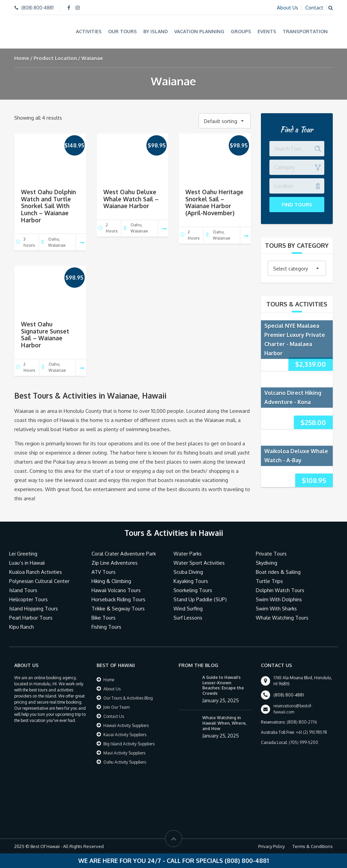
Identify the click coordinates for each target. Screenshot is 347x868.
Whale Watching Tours (282, 618)
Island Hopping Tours (34, 609)
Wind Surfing (188, 609)
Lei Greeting (23, 554)
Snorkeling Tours (193, 590)
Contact (314, 8)
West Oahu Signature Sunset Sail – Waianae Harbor (45, 335)
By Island (156, 31)
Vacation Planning (199, 31)
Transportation (305, 31)
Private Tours (271, 554)
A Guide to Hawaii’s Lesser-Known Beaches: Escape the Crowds (223, 685)
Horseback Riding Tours (118, 599)
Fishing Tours (106, 627)
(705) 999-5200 (303, 742)
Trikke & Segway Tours (118, 609)
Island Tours (23, 590)
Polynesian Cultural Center (39, 581)
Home (22, 58)
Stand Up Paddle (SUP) (200, 599)
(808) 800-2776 (302, 722)
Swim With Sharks (276, 609)
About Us (288, 8)
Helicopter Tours (28, 599)
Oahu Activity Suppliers (125, 762)
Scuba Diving (188, 572)
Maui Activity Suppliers (124, 753)
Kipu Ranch (22, 627)
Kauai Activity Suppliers (125, 735)
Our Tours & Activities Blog (128, 698)
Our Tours (123, 31)
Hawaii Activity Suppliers (126, 725)
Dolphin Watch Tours (280, 590)
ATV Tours (104, 572)
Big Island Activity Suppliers (129, 744)
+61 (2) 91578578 (311, 732)
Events (267, 31)
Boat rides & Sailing (278, 572)
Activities (89, 31)
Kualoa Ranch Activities (36, 572)
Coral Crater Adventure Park (124, 554)
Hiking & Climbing (111, 581)
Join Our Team (116, 707)
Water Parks (188, 554)
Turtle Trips (269, 581)
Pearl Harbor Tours (31, 618)
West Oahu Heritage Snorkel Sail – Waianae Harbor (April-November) (214, 202)
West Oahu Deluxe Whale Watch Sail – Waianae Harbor (131, 199)
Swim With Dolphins (279, 599)
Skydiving (267, 563)
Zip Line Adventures (115, 563)
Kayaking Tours (191, 581)
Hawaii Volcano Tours (116, 590)
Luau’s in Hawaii (27, 563)
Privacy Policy (271, 846)
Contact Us (114, 716)
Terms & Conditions (313, 846)
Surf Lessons (188, 618)
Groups (241, 31)
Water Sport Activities (199, 563)
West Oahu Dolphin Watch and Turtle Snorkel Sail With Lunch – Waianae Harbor (48, 206)
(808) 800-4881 (37, 8)
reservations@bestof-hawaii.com (293, 709)
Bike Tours (104, 618)
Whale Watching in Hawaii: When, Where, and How (224, 723)
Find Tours (297, 205)
